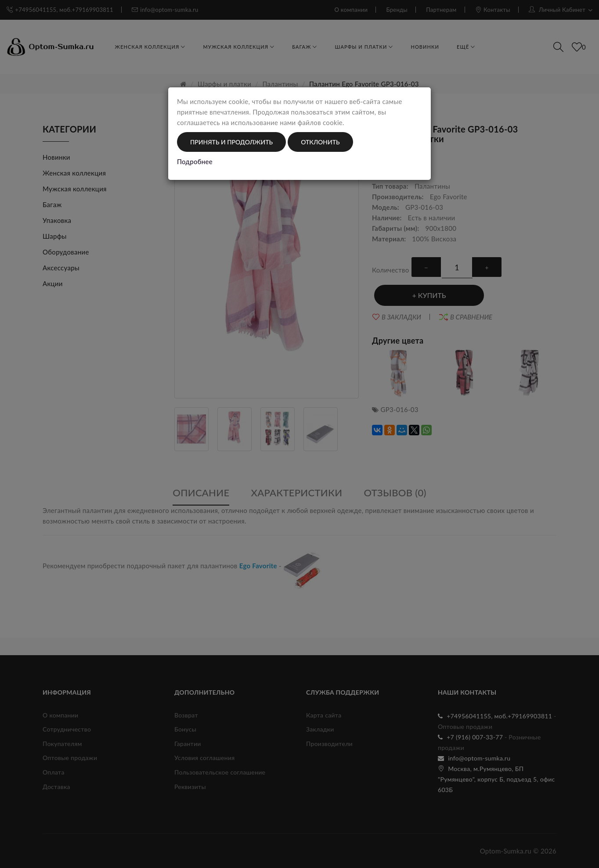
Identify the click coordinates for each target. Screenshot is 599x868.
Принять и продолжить (231, 142)
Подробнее (195, 161)
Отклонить (320, 142)
